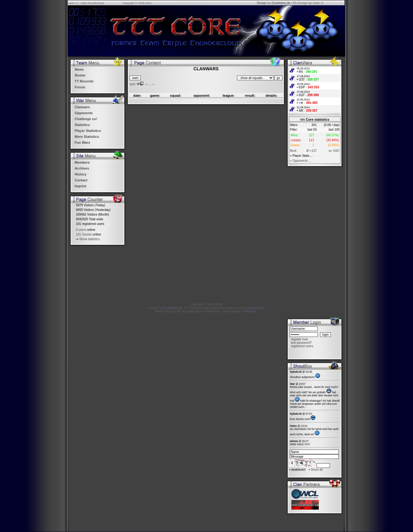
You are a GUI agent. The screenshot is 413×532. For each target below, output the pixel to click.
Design (262, 3)
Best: (293, 151)
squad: (176, 96)
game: (155, 96)
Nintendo (250, 311)
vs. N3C (334, 151)
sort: (133, 84)
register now (299, 339)
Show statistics (90, 239)
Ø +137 (311, 151)
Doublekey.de (281, 3)
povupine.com (254, 308)
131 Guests (84, 234)
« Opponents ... (300, 161)
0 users (81, 230)
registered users (302, 346)
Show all (317, 470)
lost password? (301, 343)
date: (137, 96)
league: (229, 96)
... (150, 84)
